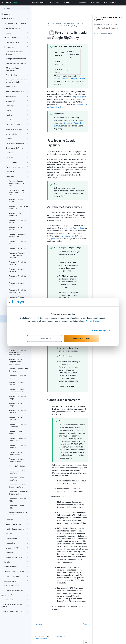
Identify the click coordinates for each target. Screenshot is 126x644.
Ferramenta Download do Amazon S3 (18, 208)
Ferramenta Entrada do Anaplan (17, 221)
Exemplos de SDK (17, 548)
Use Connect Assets (12, 586)
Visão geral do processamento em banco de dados (17, 81)
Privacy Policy (92, 321)
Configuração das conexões (16, 63)
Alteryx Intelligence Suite (17, 91)
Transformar (17, 120)
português (90, 642)
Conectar (17, 553)
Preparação (17, 106)
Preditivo (17, 153)
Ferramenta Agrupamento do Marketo (18, 370)
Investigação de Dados (17, 148)
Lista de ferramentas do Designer (15, 53)
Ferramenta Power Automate (16, 432)
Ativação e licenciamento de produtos (15, 606)
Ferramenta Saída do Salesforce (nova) (16, 453)
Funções (16, 562)
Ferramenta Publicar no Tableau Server (17, 439)
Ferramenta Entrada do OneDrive (17, 412)
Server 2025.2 (15, 595)
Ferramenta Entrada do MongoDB (17, 398)
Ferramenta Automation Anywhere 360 (18, 235)
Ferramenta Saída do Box (18, 248)
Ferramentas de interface (17, 143)
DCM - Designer (17, 75)
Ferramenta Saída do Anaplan (16, 229)
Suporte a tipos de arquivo (16, 571)
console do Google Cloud (74, 228)
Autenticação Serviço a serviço (107, 28)
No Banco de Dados (17, 125)
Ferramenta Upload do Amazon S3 (17, 215)
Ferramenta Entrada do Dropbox (17, 277)
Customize (45, 338)
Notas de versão (7, 14)
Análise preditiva (12, 87)
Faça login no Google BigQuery (106, 24)
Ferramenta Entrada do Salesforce (17, 446)
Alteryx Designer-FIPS (16, 581)
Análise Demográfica (17, 524)
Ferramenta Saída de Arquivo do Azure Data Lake (17, 193)
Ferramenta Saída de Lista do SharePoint (18, 493)
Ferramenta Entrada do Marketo (17, 377)
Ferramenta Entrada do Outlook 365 (17, 425)
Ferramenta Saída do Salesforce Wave (16, 460)
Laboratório (17, 543)
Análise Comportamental (17, 529)
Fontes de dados (16, 567)
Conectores (17, 176)
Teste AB (17, 157)
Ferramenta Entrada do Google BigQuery (108, 18)
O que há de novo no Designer (15, 23)
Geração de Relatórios (17, 129)
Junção (17, 110)
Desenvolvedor (17, 538)
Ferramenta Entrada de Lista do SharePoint (17, 486)
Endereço (17, 520)
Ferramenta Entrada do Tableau (17, 500)
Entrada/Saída (17, 101)
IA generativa (17, 96)
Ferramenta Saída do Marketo (16, 384)
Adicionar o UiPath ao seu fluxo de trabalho (18, 514)
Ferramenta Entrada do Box (17, 242)
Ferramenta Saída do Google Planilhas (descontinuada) (16, 362)
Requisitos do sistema (12, 28)
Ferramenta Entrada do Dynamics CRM (17, 291)
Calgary (17, 534)
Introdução (16, 33)
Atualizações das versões (14, 590)
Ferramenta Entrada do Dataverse (17, 263)
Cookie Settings (99, 330)
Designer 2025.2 (15, 19)
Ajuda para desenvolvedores (15, 611)
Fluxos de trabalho (16, 38)
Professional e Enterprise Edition (71, 79)
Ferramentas (16, 47)
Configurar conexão (16, 576)
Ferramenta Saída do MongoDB (16, 405)
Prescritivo (17, 172)
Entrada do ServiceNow (17, 466)
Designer (58, 23)
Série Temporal (17, 162)
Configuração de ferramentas (17, 59)
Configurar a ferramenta (104, 34)
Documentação (17, 134)
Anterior (39, 624)
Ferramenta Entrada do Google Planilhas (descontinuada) (17, 352)
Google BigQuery (79, 97)
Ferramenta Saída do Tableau (16, 507)
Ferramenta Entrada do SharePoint (17, 472)
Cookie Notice (59, 636)
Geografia (17, 139)
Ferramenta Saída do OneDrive (16, 418)
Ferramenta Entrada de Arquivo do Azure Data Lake (17, 183)
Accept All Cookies (81, 338)
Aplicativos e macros (16, 42)
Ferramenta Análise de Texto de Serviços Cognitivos (17, 255)
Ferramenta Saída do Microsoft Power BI (16, 391)
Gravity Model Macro (17, 557)
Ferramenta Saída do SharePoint (16, 479)
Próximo (86, 624)
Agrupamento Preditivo (17, 167)
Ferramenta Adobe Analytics (16, 201)
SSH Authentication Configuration (13, 69)
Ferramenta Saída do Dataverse (16, 270)
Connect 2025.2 (15, 600)
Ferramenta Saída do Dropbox (16, 284)
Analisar (17, 115)
